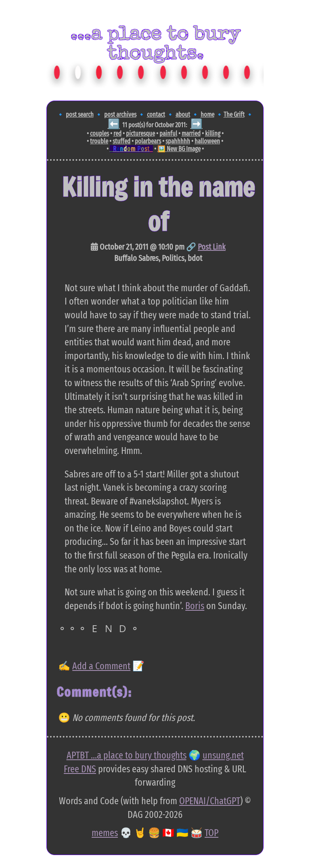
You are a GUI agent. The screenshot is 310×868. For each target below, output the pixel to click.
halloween (207, 141)
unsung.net (223, 755)
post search (80, 115)
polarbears (148, 141)
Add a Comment (101, 666)
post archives (120, 115)
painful (168, 133)
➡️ (197, 124)
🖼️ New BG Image (179, 149)
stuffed (121, 141)
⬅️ (114, 124)
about (183, 115)
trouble (99, 141)
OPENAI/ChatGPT (210, 801)
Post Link (212, 247)
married (191, 133)
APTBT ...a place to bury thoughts (127, 755)
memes (105, 833)
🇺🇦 (182, 833)
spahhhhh (178, 141)
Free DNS (80, 769)
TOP (212, 833)
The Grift (234, 115)
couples (99, 133)
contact (156, 115)
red (117, 133)
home (207, 115)
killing (213, 133)
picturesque (140, 133)
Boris (195, 606)
